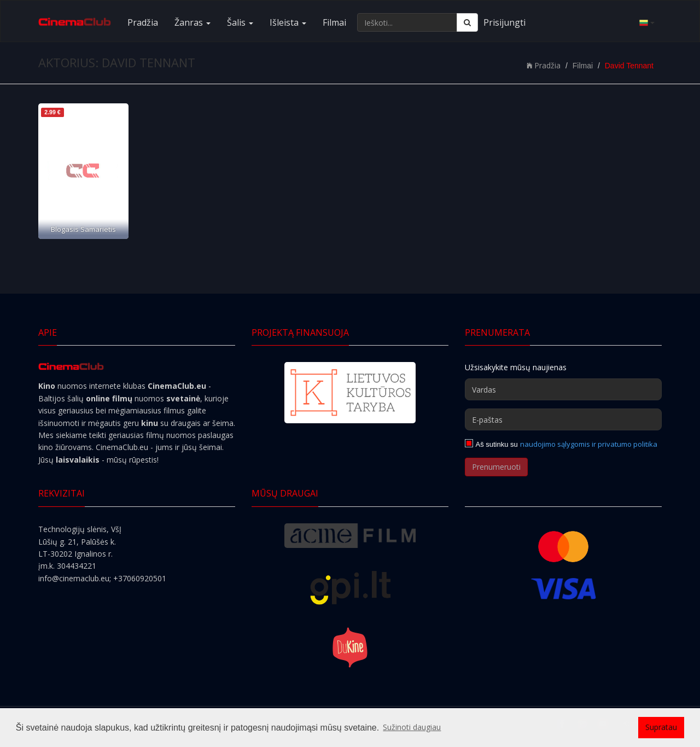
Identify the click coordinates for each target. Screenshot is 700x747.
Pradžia (143, 22)
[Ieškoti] (467, 22)
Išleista (288, 22)
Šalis (240, 22)
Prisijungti (504, 22)
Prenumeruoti (496, 467)
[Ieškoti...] (407, 22)
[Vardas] (563, 389)
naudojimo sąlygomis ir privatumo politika (589, 444)
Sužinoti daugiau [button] (412, 727)
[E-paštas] (563, 419)
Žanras (192, 22)
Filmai (334, 22)
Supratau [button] (661, 727)
